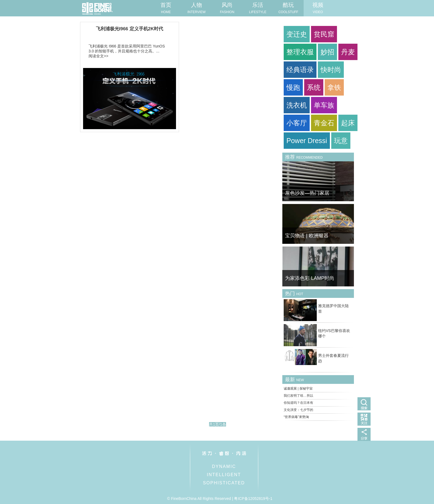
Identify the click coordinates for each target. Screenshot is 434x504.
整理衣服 (300, 52)
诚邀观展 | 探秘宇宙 (298, 389)
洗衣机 (297, 105)
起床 (348, 123)
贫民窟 (324, 34)
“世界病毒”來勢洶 (296, 417)
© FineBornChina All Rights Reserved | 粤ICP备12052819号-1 (220, 499)
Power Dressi (307, 141)
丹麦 (348, 52)
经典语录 (300, 70)
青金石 (324, 123)
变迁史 (297, 34)
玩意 (341, 141)
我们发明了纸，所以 (298, 396)
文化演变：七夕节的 (298, 410)
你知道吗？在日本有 (298, 403)
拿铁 (334, 87)
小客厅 (297, 123)
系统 (314, 87)
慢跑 (293, 87)
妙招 (327, 52)
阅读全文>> (98, 56)
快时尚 (331, 70)
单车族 (324, 105)
